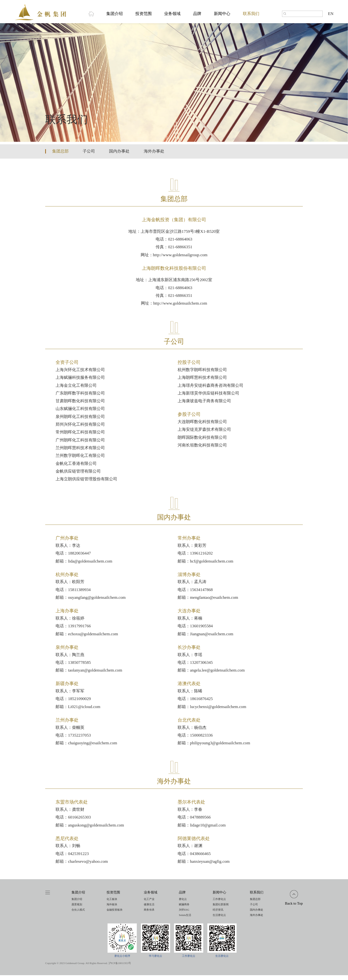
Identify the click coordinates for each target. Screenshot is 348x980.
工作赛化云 (219, 904)
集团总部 (60, 156)
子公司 (89, 156)
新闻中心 (222, 16)
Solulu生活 (185, 920)
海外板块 (112, 909)
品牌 (197, 16)
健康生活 (149, 909)
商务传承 (149, 914)
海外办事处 (154, 156)
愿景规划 (77, 909)
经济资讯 (218, 914)
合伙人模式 (78, 914)
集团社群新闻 (221, 909)
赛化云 (183, 904)
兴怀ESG (184, 914)
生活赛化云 (219, 920)
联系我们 (251, 16)
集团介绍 (115, 16)
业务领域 (172, 16)
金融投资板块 (115, 914)
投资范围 (144, 16)
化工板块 (112, 904)
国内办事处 (119, 156)
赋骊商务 (184, 909)
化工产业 (149, 904)
